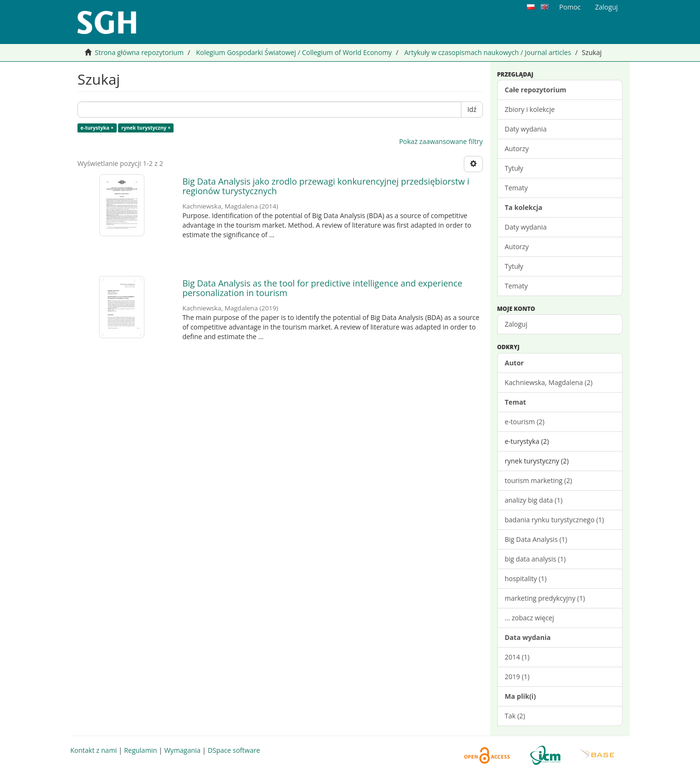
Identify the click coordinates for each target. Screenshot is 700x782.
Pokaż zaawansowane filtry (441, 141)
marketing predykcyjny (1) (545, 598)
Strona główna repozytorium (139, 52)
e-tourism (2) (525, 422)
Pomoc (570, 7)
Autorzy (517, 149)
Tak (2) (515, 716)
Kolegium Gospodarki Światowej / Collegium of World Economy (294, 52)
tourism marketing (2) (539, 480)
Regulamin (140, 750)
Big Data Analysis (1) (536, 539)
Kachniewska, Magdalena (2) (549, 382)
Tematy (516, 188)
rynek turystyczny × (146, 128)
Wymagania (182, 750)
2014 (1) (517, 657)
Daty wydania (526, 129)
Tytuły (514, 168)
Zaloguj (516, 324)
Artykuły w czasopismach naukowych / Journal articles (487, 52)
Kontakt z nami (93, 750)
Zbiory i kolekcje (530, 109)
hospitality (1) (526, 578)
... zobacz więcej (530, 618)
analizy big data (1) (534, 500)
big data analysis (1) (536, 559)
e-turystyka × (97, 128)
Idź (472, 109)
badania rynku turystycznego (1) (555, 520)
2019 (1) (517, 677)
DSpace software (234, 750)
